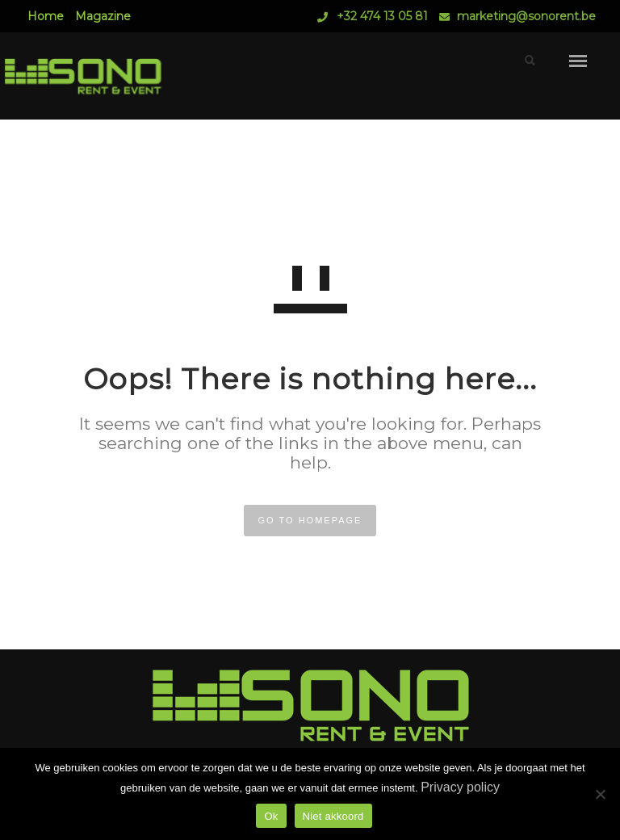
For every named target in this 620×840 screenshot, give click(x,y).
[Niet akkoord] (600, 794)
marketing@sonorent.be (526, 16)
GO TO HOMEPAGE (310, 520)
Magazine (103, 16)
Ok (271, 816)
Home (46, 16)
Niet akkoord (333, 816)
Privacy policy (460, 787)
